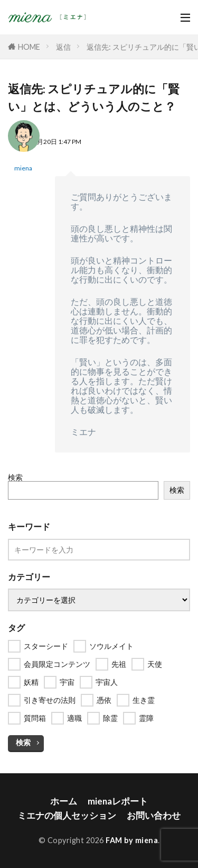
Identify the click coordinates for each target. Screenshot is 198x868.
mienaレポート (118, 801)
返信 (63, 47)
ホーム (64, 801)
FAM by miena (132, 840)
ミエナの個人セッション (67, 815)
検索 (15, 477)
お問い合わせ (154, 815)
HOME (29, 47)
